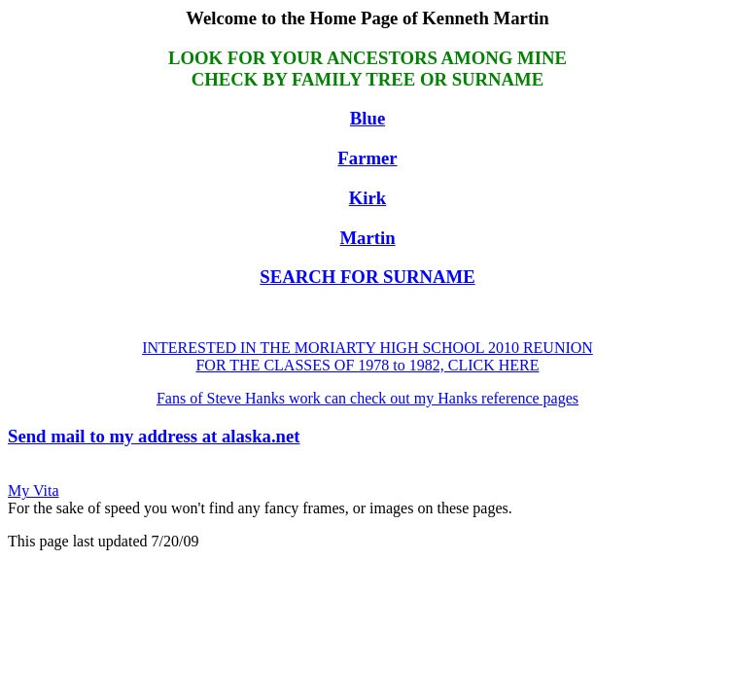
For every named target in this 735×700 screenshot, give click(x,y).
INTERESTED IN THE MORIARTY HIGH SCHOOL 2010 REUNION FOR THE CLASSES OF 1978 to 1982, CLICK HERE (367, 356)
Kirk (367, 198)
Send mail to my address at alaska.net (154, 436)
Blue (367, 118)
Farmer (367, 158)
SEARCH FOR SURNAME (367, 277)
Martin (367, 238)
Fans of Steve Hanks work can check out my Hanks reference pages (367, 398)
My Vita (34, 490)
